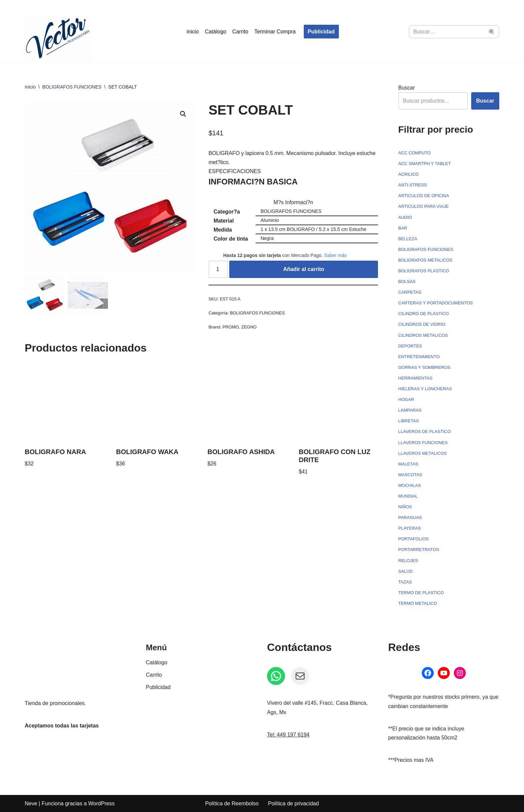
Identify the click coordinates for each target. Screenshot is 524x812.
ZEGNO (249, 327)
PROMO (231, 327)
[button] (183, 114)
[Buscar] (446, 32)
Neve (31, 803)
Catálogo (216, 32)
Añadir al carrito (304, 269)
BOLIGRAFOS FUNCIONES (72, 87)
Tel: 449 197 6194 (288, 735)
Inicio (30, 87)
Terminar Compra (275, 32)
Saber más (336, 255)
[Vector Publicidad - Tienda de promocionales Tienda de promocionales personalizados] (58, 38)
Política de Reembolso (232, 803)
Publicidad (321, 32)
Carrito (240, 32)
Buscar (407, 88)
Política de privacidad (293, 803)
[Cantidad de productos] (218, 269)
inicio (192, 32)
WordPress (101, 803)
